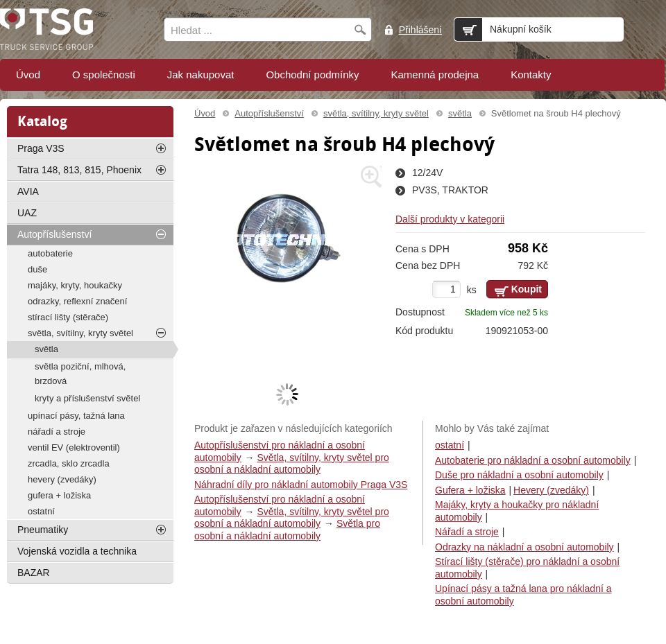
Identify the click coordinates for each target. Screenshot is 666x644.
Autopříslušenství (269, 113)
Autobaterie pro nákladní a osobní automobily (533, 460)
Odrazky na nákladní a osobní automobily (524, 547)
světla (460, 113)
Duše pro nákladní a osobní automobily (519, 475)
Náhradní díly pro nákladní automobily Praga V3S (301, 485)
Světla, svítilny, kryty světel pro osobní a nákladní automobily (292, 464)
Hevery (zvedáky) (551, 490)
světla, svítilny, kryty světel (376, 113)
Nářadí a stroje (467, 532)
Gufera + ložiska (470, 490)
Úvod (205, 113)
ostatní (450, 445)
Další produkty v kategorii (450, 219)
